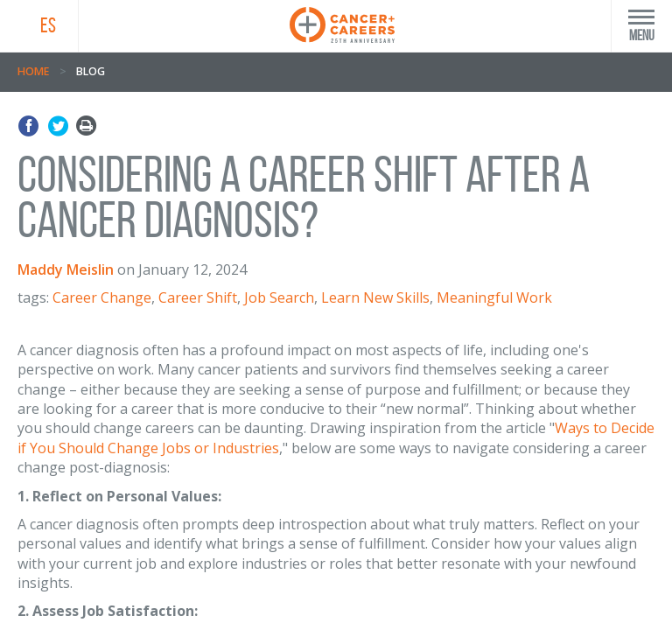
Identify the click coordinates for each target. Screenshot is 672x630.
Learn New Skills (375, 297)
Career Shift (198, 297)
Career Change (102, 297)
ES (48, 25)
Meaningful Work (494, 297)
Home (33, 71)
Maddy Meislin (66, 269)
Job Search (279, 297)
